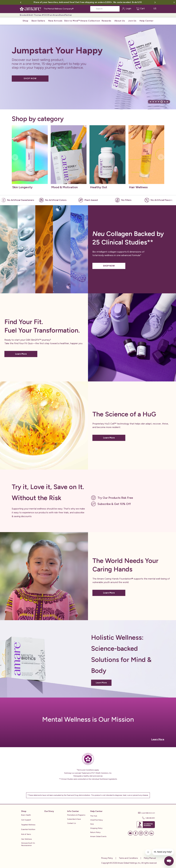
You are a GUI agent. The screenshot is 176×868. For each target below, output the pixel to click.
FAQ (92, 824)
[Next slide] (161, 157)
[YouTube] (130, 833)
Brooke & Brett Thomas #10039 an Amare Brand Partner (46, 15)
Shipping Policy (96, 828)
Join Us (132, 21)
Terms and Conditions (128, 858)
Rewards (106, 21)
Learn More (21, 354)
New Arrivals (55, 21)
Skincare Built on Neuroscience (28, 844)
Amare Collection (90, 21)
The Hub (94, 816)
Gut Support (26, 820)
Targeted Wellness (28, 825)
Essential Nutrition (28, 829)
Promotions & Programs (76, 815)
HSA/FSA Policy (97, 820)
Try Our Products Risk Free (115, 498)
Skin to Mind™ (72, 21)
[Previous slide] (15, 157)
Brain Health (26, 815)
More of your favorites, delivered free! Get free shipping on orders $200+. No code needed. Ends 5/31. (88, 2)
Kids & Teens (26, 834)
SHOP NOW (30, 78)
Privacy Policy (107, 858)
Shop (25, 21)
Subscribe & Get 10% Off (114, 504)
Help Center (146, 21)
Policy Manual (150, 858)
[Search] (105, 9)
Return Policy (95, 832)
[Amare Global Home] (32, 8)
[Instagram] (141, 833)
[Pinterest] (146, 833)
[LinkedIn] (151, 833)
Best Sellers (38, 21)
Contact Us (71, 823)
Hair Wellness (26, 839)
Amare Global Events (98, 836)
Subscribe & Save (74, 819)
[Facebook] (136, 833)
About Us (120, 21)
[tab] (151, 102)
